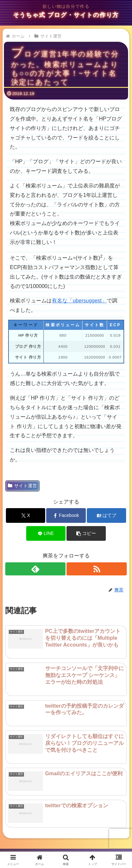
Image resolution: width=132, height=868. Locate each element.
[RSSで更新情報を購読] (97, 569)
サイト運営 (22, 486)
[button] (86, 533)
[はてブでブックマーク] (107, 515)
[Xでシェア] (26, 515)
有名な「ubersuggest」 (79, 301)
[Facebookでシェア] (66, 515)
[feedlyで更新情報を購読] (35, 569)
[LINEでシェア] (46, 533)
